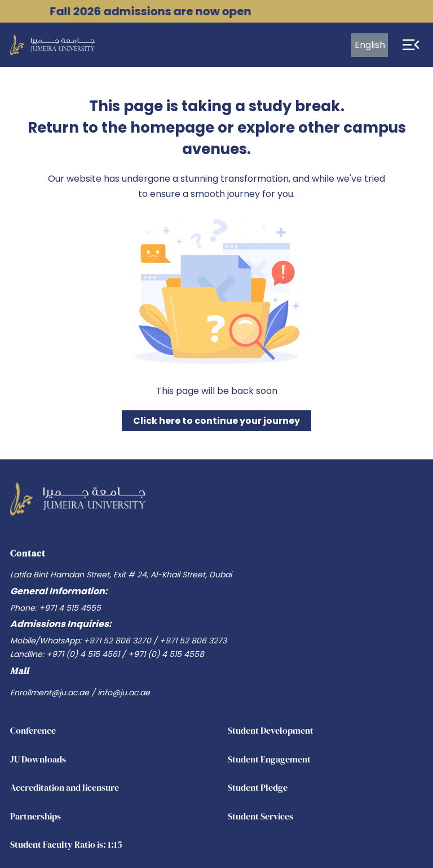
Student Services (260, 816)
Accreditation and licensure (65, 787)
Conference (33, 730)
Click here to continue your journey (216, 421)
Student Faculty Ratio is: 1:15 (66, 844)
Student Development (271, 730)
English (370, 45)
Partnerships (36, 816)
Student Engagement (269, 759)
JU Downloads (38, 759)
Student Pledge (258, 787)
